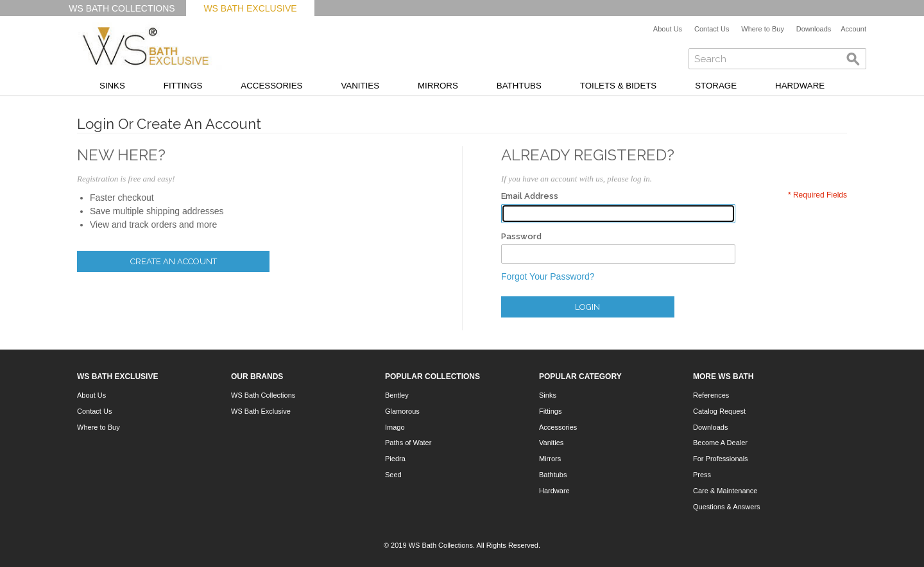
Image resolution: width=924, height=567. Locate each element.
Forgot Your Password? (548, 276)
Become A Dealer (720, 443)
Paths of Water (408, 443)
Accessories (271, 86)
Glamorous (402, 411)
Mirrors (438, 86)
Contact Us (712, 29)
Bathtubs (519, 86)
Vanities (360, 86)
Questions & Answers (727, 507)
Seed (393, 475)
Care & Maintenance (725, 491)
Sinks (112, 86)
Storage (716, 86)
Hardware (800, 86)
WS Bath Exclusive (250, 8)
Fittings (183, 86)
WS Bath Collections (122, 8)
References (711, 395)
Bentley (397, 395)
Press (702, 475)
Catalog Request (719, 411)
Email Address (530, 196)
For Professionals (721, 459)
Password (521, 236)
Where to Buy (763, 29)
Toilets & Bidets (618, 86)
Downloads (814, 29)
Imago (395, 427)
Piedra (395, 459)
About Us (668, 29)
